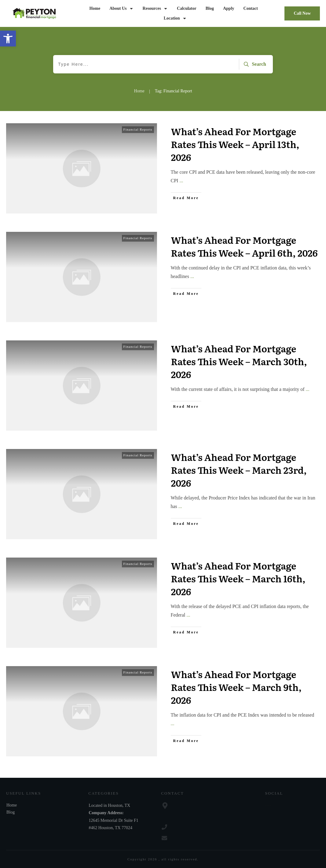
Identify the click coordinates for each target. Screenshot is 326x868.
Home (12, 805)
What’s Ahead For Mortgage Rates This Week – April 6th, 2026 (244, 246)
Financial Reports (138, 129)
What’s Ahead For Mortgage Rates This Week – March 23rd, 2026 (239, 470)
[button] (8, 39)
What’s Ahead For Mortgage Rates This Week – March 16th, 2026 (238, 578)
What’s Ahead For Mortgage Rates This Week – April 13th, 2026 (235, 144)
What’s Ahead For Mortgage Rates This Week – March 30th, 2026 (239, 361)
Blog (11, 812)
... (181, 181)
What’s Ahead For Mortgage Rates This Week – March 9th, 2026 (236, 687)
